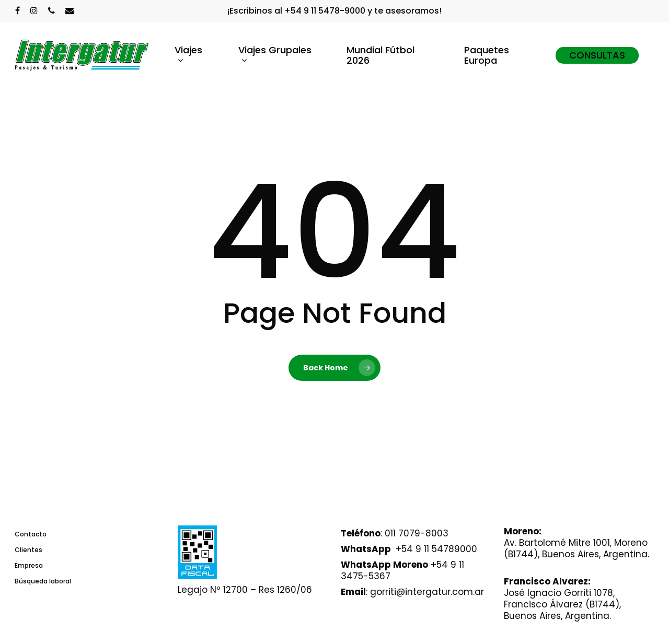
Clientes (28, 550)
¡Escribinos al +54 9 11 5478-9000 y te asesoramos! (334, 11)
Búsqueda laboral (43, 581)
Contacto (31, 534)
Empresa (29, 565)
